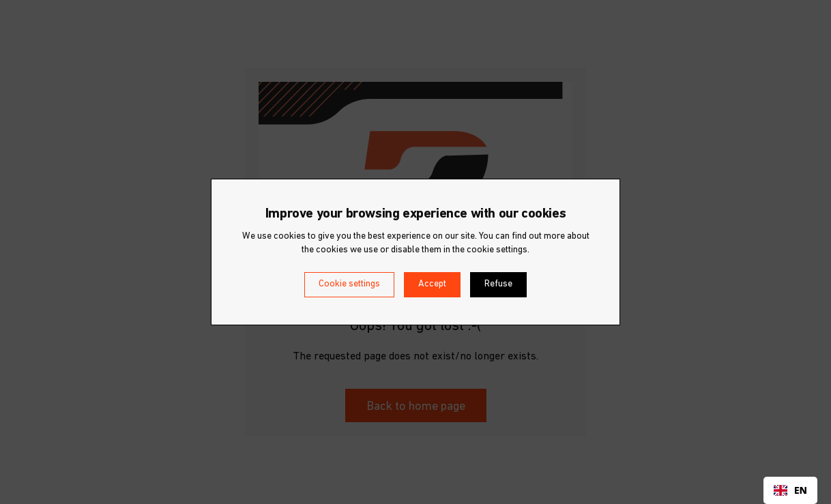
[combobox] (790, 490)
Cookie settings (349, 284)
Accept (432, 284)
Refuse (498, 284)
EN (790, 490)
